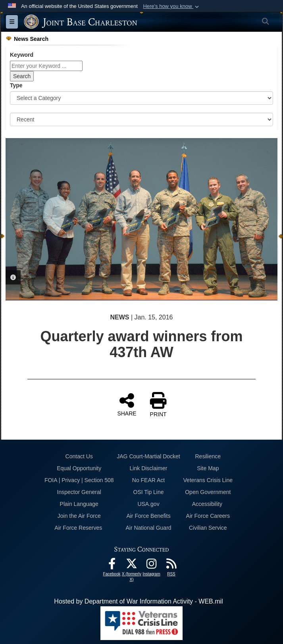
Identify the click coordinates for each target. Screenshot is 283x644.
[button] (172, 6)
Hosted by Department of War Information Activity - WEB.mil (138, 601)
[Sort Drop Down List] (141, 119)
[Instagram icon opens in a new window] (152, 566)
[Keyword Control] (46, 66)
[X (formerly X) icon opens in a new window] (132, 566)
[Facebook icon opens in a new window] (112, 566)
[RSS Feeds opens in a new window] (171, 566)
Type (16, 85)
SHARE (127, 404)
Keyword (22, 55)
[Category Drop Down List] (141, 98)
